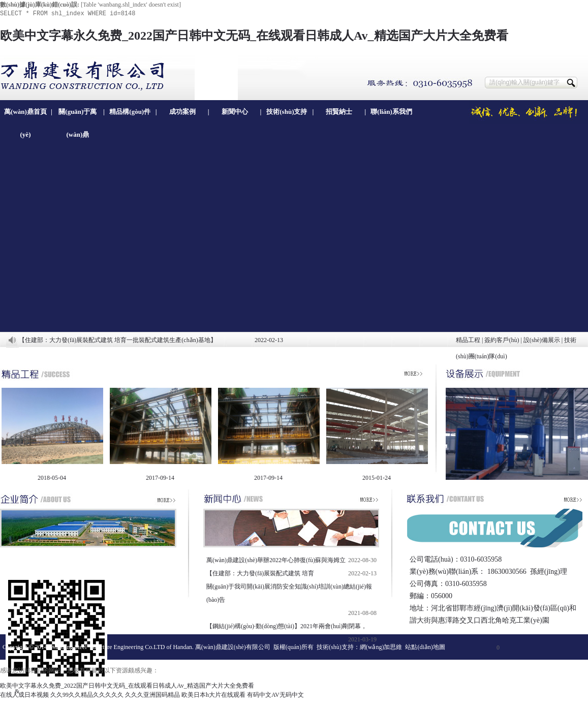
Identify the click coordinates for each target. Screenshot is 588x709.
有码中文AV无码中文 (275, 695)
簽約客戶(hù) (502, 340)
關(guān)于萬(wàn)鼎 (78, 115)
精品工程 (468, 340)
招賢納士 (339, 112)
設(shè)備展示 (542, 340)
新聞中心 (235, 112)
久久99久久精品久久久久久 (87, 695)
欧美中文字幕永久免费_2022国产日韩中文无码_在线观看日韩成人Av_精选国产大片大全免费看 (254, 36)
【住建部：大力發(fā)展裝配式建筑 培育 (260, 573)
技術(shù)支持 (287, 112)
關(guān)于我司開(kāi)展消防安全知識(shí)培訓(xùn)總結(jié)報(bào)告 (289, 593)
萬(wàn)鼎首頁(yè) (25, 115)
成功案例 (182, 112)
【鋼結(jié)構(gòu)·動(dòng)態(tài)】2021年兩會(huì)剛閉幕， (287, 626)
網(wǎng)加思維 (381, 647)
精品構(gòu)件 (130, 112)
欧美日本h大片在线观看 (213, 695)
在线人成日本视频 (24, 695)
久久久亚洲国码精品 (152, 695)
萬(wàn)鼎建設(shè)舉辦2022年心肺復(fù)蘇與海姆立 (276, 560)
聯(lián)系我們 (391, 112)
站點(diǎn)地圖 (425, 647)
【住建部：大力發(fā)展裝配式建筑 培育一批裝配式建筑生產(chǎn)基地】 (118, 340)
